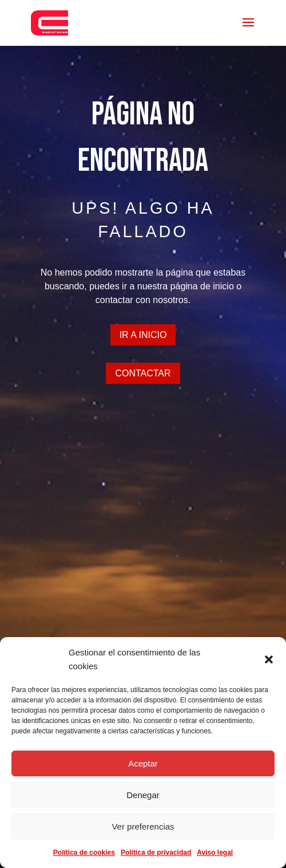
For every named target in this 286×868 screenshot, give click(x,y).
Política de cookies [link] (84, 853)
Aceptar (143, 763)
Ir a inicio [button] (143, 335)
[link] (49, 22)
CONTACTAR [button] (143, 373)
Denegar (143, 795)
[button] (269, 659)
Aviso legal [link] (215, 853)
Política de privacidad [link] (156, 853)
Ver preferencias (143, 826)
